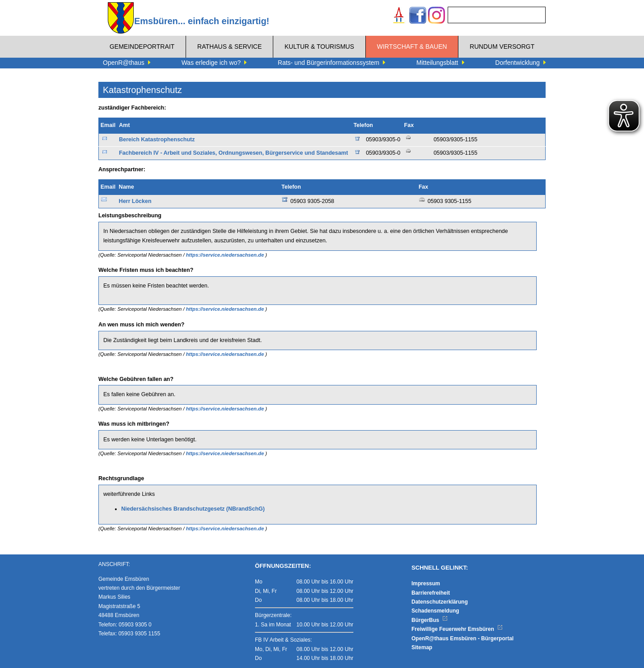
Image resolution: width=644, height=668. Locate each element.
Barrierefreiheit (431, 593)
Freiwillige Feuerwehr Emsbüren (457, 629)
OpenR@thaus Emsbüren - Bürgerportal (462, 638)
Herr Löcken (135, 201)
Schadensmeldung (435, 611)
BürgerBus (430, 620)
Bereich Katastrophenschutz (157, 140)
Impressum (426, 583)
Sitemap (422, 647)
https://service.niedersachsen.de (226, 255)
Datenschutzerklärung (440, 602)
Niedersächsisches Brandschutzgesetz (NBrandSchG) (193, 509)
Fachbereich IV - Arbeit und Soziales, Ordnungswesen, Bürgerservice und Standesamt (233, 153)
